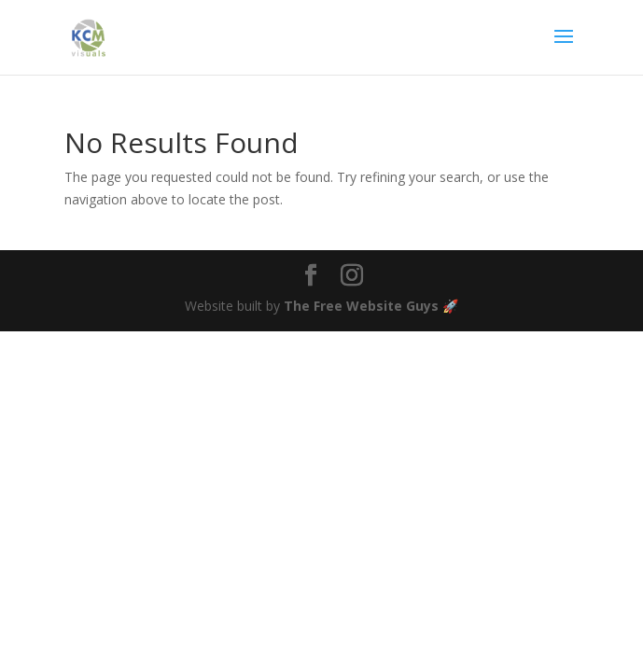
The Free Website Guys (361, 306)
